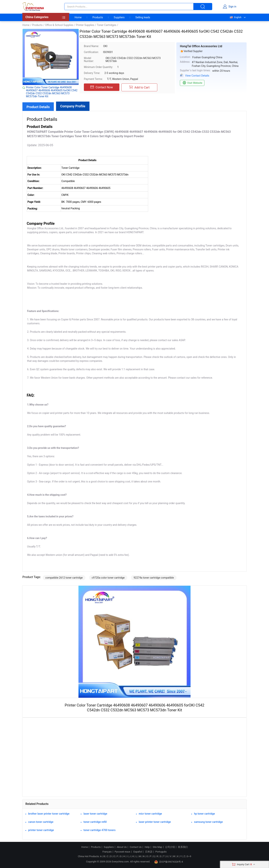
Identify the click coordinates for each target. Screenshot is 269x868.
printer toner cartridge (41, 830)
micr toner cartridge (150, 814)
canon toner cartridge (41, 822)
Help (147, 847)
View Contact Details (197, 76)
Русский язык (123, 852)
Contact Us (136, 847)
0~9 (189, 856)
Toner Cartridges (107, 25)
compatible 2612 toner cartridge (64, 578)
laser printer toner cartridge (155, 822)
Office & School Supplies (59, 25)
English (235, 17)
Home (78, 17)
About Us (122, 847)
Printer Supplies (85, 25)
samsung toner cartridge (208, 822)
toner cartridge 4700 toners (100, 830)
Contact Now (102, 87)
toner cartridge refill (95, 822)
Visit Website (192, 83)
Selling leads (143, 17)
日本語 (149, 852)
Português (161, 852)
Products (98, 17)
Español (138, 852)
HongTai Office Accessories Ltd (201, 46)
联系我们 (183, 847)
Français (107, 852)
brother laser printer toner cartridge (49, 814)
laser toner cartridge (95, 814)
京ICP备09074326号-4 (169, 862)
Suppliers (119, 17)
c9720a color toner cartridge (108, 578)
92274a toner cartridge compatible (154, 578)
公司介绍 (170, 847)
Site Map (157, 847)
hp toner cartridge (205, 814)
